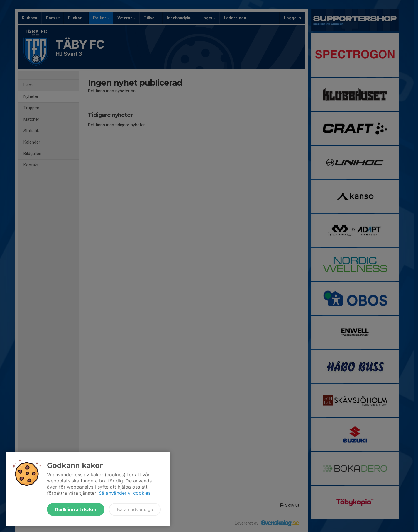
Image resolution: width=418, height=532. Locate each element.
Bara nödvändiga (135, 509)
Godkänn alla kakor (76, 509)
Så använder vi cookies (125, 493)
